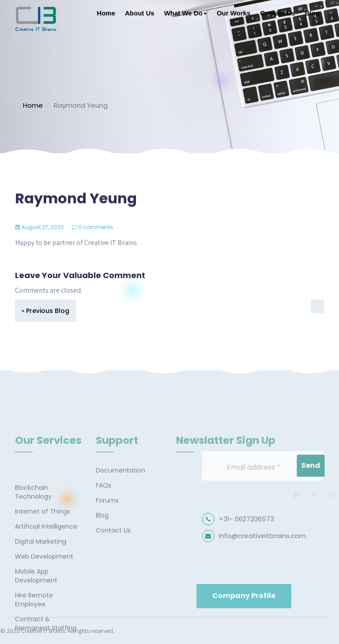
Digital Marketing (41, 592)
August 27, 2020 (48, 227)
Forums (107, 524)
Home (106, 13)
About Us (140, 13)
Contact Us (277, 13)
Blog (312, 13)
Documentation (121, 494)
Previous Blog (48, 311)
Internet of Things (43, 562)
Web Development (44, 607)
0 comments (101, 227)
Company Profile (276, 596)
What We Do (186, 13)
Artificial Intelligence (46, 577)
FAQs (104, 509)
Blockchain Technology (33, 543)
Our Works (234, 13)
